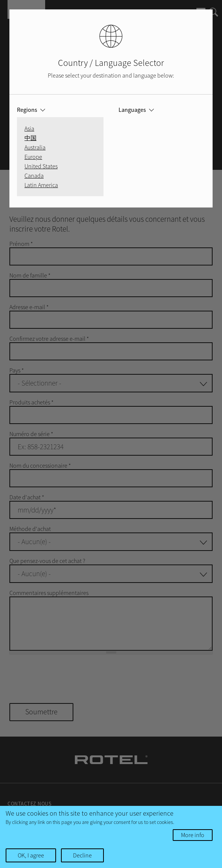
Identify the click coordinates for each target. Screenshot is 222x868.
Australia (35, 147)
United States (41, 166)
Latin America (41, 185)
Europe (33, 157)
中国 (30, 138)
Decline (82, 855)
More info (193, 835)
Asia (29, 128)
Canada (34, 175)
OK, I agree (31, 855)
